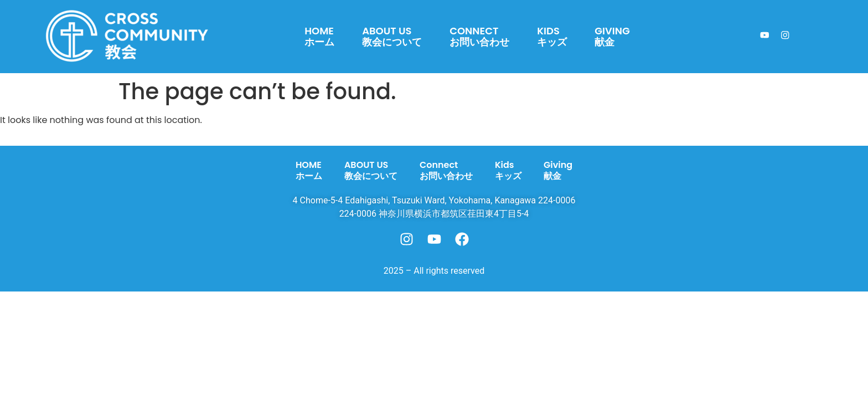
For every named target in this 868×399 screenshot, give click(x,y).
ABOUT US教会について (392, 37)
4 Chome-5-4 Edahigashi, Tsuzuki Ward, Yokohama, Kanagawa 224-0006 (434, 200)
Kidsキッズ (552, 37)
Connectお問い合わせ (479, 37)
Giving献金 (612, 37)
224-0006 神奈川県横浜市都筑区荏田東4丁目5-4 (434, 214)
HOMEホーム (319, 37)
